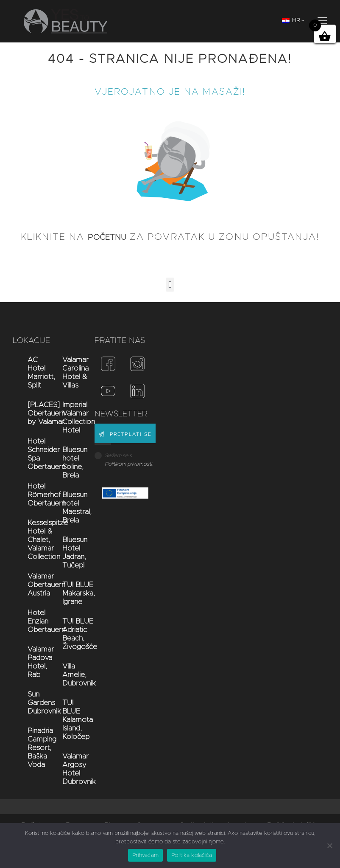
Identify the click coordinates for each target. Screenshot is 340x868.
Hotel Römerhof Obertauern (34, 495)
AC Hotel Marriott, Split (34, 372)
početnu (107, 237)
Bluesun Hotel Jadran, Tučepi (69, 552)
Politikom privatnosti (128, 464)
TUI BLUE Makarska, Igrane (69, 593)
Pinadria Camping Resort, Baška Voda (34, 748)
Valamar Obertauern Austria (34, 585)
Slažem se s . (129, 460)
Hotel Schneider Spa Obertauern (34, 454)
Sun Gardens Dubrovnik (34, 703)
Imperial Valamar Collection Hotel (69, 417)
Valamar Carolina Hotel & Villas (69, 372)
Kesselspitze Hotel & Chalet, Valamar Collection (34, 540)
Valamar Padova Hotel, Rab (34, 662)
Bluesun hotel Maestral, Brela (69, 507)
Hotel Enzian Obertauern (34, 621)
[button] (170, 285)
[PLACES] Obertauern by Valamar (34, 413)
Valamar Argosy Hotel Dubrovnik (69, 769)
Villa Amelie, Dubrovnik (69, 675)
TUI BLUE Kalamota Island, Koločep (69, 720)
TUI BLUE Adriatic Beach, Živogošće (69, 634)
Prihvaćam (145, 855)
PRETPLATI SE (131, 435)
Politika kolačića (192, 855)
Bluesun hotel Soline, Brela (69, 462)
